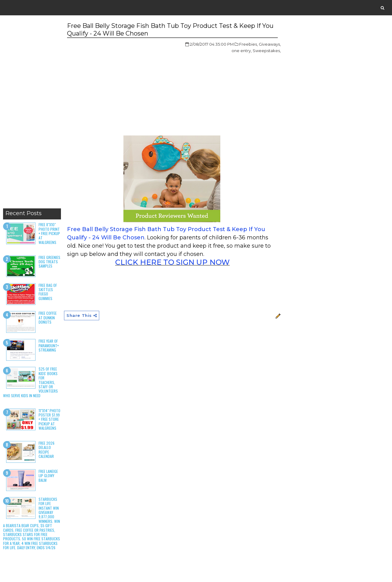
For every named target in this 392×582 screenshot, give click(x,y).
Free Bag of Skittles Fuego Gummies (48, 292)
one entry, (242, 51)
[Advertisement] (32, 113)
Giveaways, (270, 44)
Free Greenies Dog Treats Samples (49, 262)
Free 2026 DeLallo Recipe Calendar (47, 450)
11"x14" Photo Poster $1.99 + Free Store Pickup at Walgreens (49, 419)
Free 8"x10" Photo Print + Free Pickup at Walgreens (49, 233)
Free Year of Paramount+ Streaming (49, 345)
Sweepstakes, (267, 51)
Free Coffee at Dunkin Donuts (48, 318)
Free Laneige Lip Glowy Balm (48, 476)
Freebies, (249, 44)
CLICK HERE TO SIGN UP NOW (172, 262)
